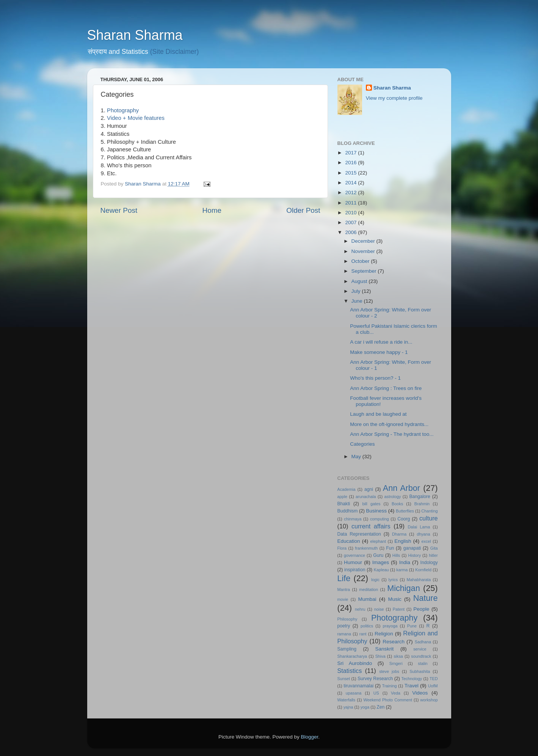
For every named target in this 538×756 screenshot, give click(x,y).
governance (354, 555)
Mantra (344, 589)
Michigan (403, 588)
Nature (426, 598)
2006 (351, 232)
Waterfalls (347, 700)
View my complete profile (394, 98)
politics (367, 626)
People (421, 609)
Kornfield (423, 570)
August (360, 281)
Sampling (347, 649)
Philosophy (347, 619)
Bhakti (344, 504)
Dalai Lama (419, 527)
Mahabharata (419, 580)
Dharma (399, 534)
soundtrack (421, 656)
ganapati (412, 548)
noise (379, 609)
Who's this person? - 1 (375, 378)
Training (390, 686)
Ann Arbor (402, 488)
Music (394, 599)
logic (375, 580)
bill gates (371, 504)
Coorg (404, 519)
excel (426, 541)
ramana (344, 634)
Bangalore (420, 497)
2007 (351, 222)
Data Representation (359, 534)
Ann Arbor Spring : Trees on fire (386, 388)
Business (376, 511)
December (364, 241)
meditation (369, 589)
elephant (378, 541)
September (365, 271)
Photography (123, 110)
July (357, 291)
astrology (393, 497)
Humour (353, 562)
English (403, 541)
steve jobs (389, 671)
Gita (434, 548)
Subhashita (420, 671)
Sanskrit (385, 649)
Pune (412, 626)
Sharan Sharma (135, 35)
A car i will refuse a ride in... (381, 342)
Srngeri (396, 663)
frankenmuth (366, 548)
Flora (342, 548)
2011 (351, 203)
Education (349, 541)
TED (434, 679)
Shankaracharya (352, 656)
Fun (390, 548)
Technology (412, 679)
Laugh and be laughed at (378, 414)
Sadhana (423, 642)
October (361, 261)
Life (344, 578)
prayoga (390, 626)
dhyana (423, 534)
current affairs (371, 526)
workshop (429, 700)
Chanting (429, 511)
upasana (354, 693)
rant (363, 634)
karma (402, 570)
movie (343, 599)
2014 (351, 183)
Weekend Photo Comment (388, 700)
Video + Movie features (136, 118)
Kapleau (381, 570)
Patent (399, 609)
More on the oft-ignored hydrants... (389, 424)
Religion (384, 634)
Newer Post (119, 210)
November (364, 251)
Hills (396, 555)
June (358, 301)
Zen (380, 707)
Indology (429, 563)
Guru (378, 555)
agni (369, 489)
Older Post (303, 210)
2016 (351, 163)
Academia (347, 489)
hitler (433, 555)
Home (212, 210)
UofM (433, 686)
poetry (344, 626)
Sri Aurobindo (355, 663)
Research (394, 642)
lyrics (393, 580)
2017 (351, 153)
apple (342, 497)
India (405, 562)
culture (429, 518)
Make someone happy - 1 (379, 352)
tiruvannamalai (358, 686)
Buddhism (348, 511)
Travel (412, 686)
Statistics (350, 671)
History (414, 555)
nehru (360, 609)
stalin (423, 663)
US (376, 693)
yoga (365, 707)
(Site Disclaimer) (175, 52)
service (420, 649)
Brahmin (422, 504)
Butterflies (405, 511)
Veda (396, 693)
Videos (420, 693)
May (357, 457)
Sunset (344, 679)
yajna (348, 707)
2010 (351, 213)
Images (381, 562)
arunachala (366, 497)
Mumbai (367, 599)
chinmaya (353, 519)
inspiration (355, 570)
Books (397, 504)
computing (380, 519)
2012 (351, 193)
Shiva (380, 656)
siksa (398, 656)
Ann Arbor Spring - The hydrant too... (392, 434)
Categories (362, 444)
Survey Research (375, 679)
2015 (351, 173)
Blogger (310, 737)
